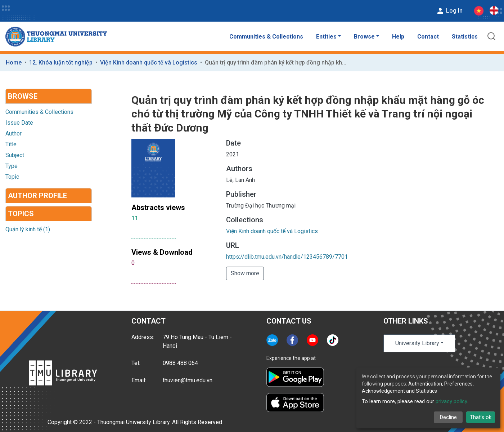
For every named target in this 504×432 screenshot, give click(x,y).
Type (12, 166)
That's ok (481, 417)
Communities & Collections (266, 37)
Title (11, 144)
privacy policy (451, 401)
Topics (21, 214)
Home (14, 63)
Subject (15, 155)
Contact (428, 37)
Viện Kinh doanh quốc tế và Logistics (149, 63)
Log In (449, 11)
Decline (448, 417)
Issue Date (19, 123)
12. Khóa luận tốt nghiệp (61, 63)
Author (13, 133)
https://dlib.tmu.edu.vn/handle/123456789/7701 (287, 257)
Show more (245, 273)
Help (398, 37)
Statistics (465, 37)
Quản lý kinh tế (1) (28, 229)
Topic (12, 177)
